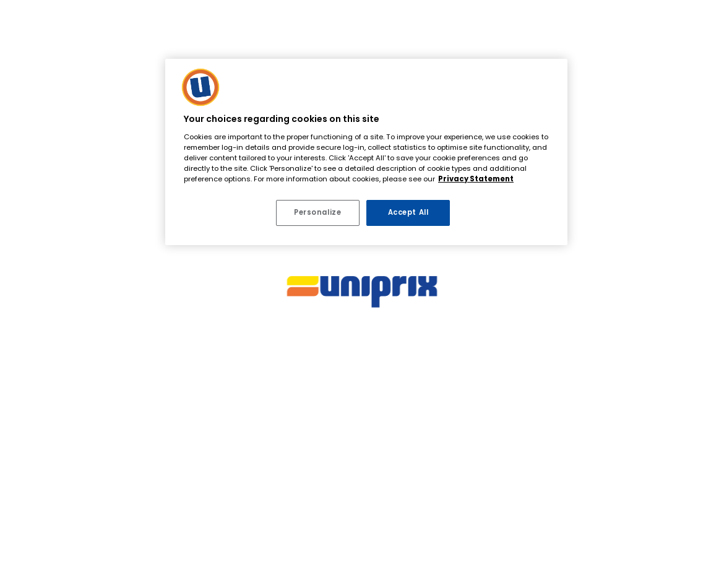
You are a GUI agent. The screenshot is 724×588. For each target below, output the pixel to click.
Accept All (408, 212)
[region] (366, 152)
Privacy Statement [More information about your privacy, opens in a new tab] (476, 179)
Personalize (317, 212)
